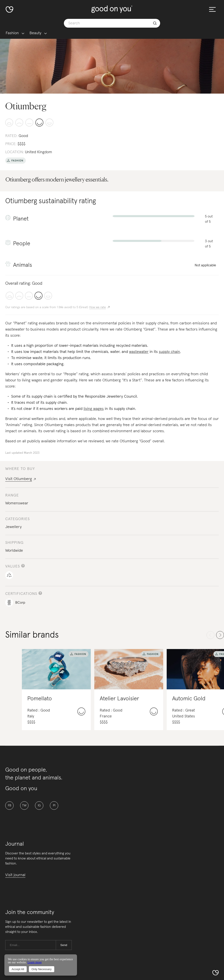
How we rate (98, 307)
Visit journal (15, 875)
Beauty (35, 33)
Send (64, 945)
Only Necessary (42, 969)
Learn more (34, 962)
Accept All (18, 969)
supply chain (169, 352)
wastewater (139, 352)
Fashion (12, 33)
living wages (94, 409)
